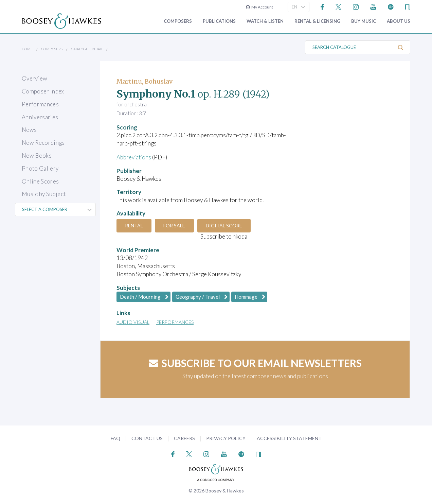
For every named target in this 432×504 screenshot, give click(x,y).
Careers (184, 438)
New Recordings (43, 143)
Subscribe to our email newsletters (255, 363)
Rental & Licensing (317, 21)
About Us (399, 21)
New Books (37, 155)
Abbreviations (134, 157)
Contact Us (147, 438)
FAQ (115, 438)
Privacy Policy (226, 438)
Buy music (364, 21)
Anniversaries (40, 117)
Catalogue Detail (87, 49)
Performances (40, 104)
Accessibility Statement (289, 438)
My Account (259, 7)
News (29, 130)
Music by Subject (44, 194)
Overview (35, 78)
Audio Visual (133, 322)
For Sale (175, 225)
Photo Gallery (40, 168)
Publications (219, 21)
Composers (178, 21)
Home (27, 49)
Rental (134, 225)
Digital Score (225, 225)
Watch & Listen (265, 21)
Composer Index (43, 91)
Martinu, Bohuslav (145, 81)
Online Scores (40, 181)
